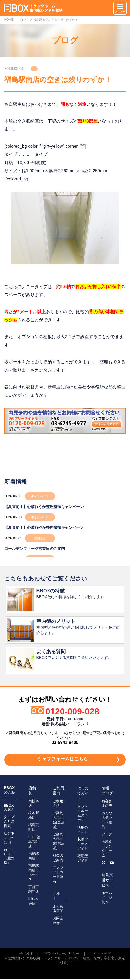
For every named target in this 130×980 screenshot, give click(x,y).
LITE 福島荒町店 (34, 842)
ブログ (107, 835)
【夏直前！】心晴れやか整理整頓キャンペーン (44, 507)
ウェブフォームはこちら (63, 759)
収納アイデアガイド (83, 844)
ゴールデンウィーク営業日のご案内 (35, 549)
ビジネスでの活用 (9, 838)
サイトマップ (100, 954)
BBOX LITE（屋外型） (9, 857)
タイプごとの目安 (9, 822)
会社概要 (26, 954)
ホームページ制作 (107, 898)
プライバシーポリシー (62, 954)
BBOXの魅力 (9, 808)
